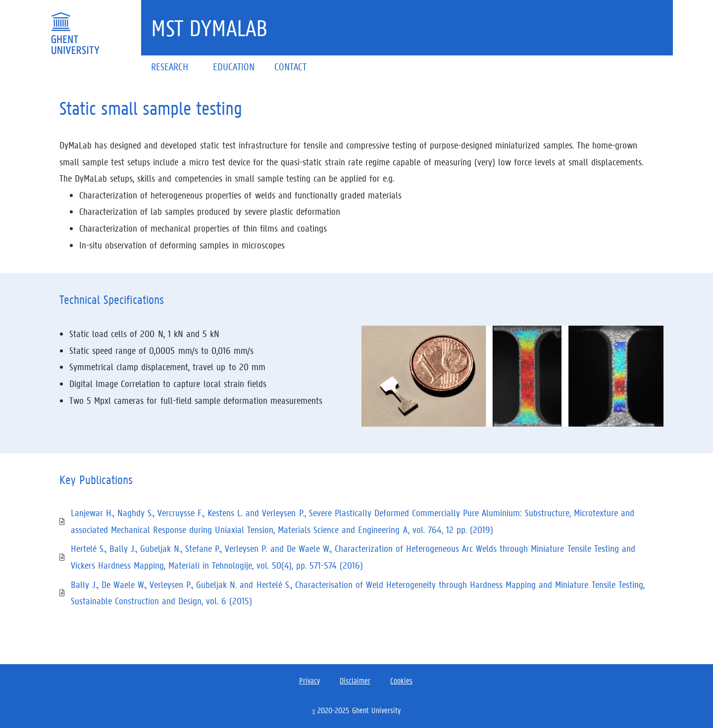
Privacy (309, 680)
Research (172, 67)
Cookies (401, 680)
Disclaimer (355, 680)
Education (234, 67)
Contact (290, 67)
